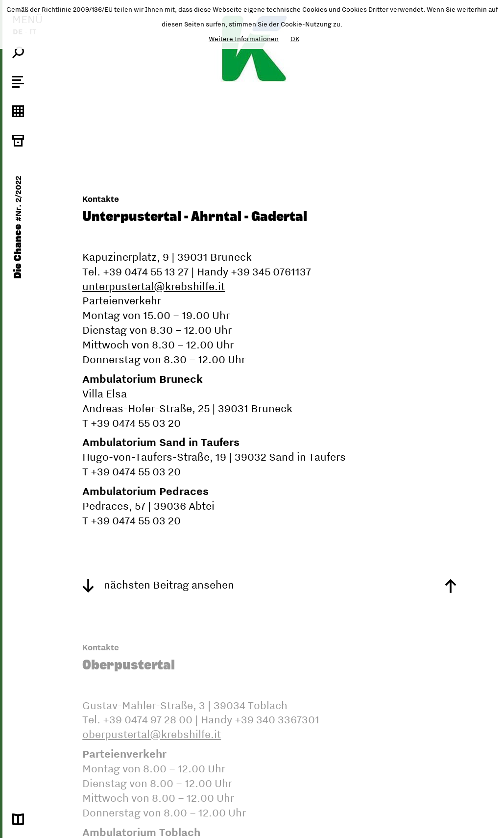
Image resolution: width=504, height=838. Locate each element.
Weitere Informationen (244, 39)
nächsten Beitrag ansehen (158, 585)
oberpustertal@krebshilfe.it (152, 734)
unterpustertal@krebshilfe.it (154, 286)
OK (295, 39)
